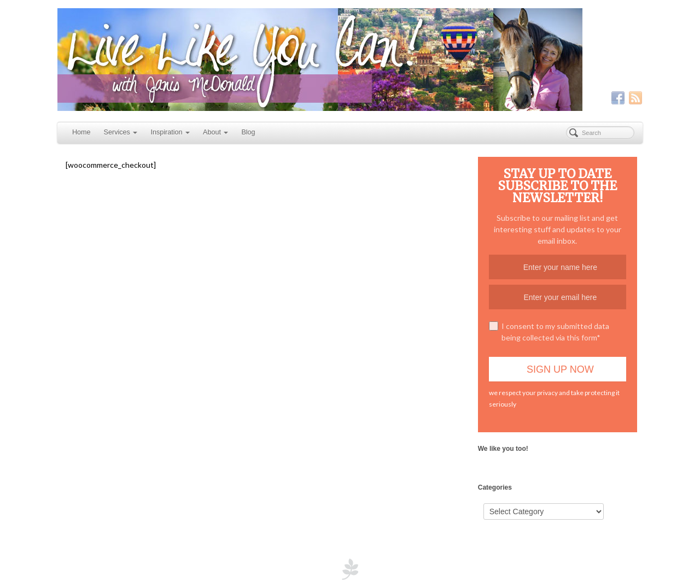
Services (121, 132)
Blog (248, 132)
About (215, 132)
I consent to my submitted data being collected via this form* (549, 332)
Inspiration (170, 132)
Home (81, 132)
